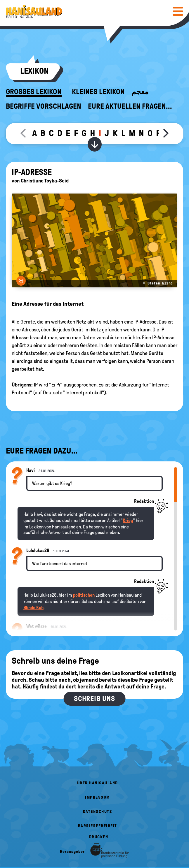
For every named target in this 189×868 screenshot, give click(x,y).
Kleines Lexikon (98, 92)
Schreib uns (95, 699)
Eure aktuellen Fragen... (130, 106)
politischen (84, 595)
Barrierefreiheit (98, 826)
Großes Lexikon (34, 92)
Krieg (128, 520)
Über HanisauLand (98, 783)
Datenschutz (98, 812)
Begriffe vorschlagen (44, 106)
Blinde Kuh (33, 608)
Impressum (97, 797)
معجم (140, 92)
